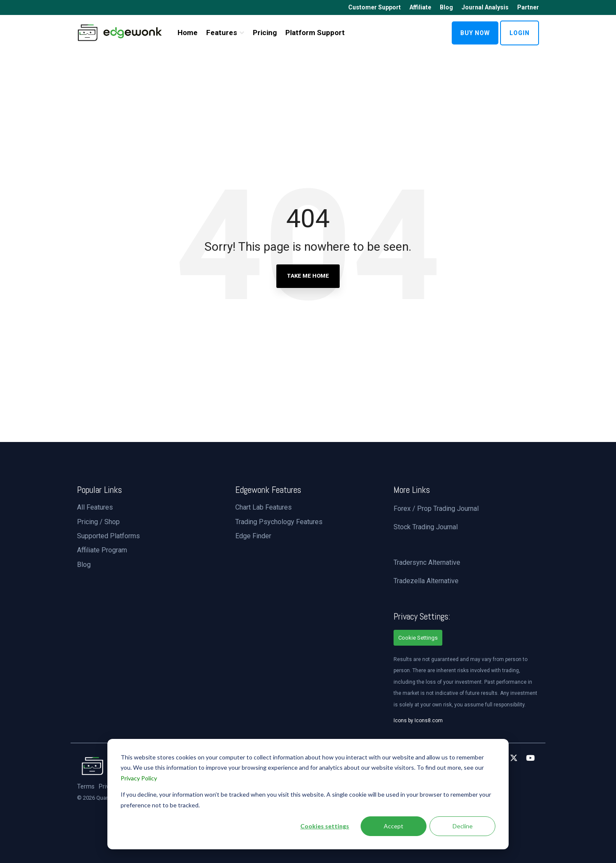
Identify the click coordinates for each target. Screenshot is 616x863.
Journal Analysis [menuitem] (485, 7)
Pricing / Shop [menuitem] (98, 522)
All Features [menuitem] (95, 507)
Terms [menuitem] (86, 787)
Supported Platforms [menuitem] (108, 536)
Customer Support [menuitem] (375, 7)
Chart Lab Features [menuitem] (264, 507)
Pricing (265, 33)
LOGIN (520, 33)
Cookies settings (325, 826)
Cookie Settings (418, 638)
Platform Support (315, 33)
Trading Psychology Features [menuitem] (279, 522)
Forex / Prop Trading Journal (436, 509)
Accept (394, 826)
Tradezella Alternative (426, 581)
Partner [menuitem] (528, 7)
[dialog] (308, 794)
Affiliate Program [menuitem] (102, 550)
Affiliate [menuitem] (420, 7)
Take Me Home (308, 276)
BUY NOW (475, 33)
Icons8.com (429, 721)
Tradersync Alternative (427, 562)
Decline (463, 826)
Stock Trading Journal (426, 527)
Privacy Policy (139, 778)
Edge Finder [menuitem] (253, 536)
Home (188, 33)
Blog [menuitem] (446, 7)
